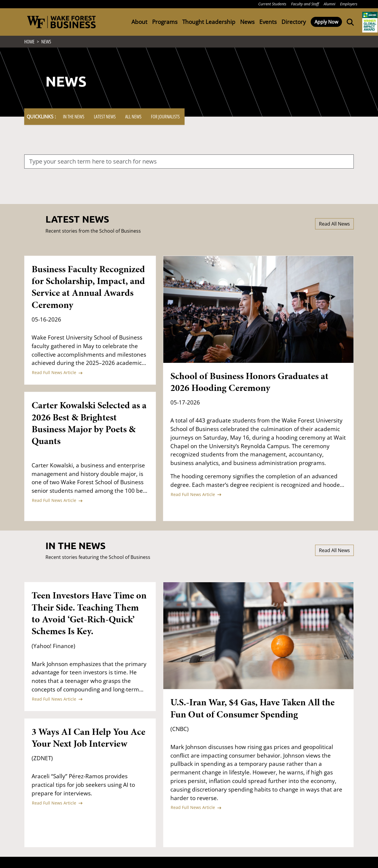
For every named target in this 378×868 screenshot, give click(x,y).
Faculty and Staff (305, 4)
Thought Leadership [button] (209, 22)
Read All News (334, 226)
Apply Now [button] (326, 22)
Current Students (272, 4)
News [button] (247, 22)
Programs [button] (165, 22)
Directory (294, 22)
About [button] (139, 22)
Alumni (330, 4)
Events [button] (268, 22)
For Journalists (165, 118)
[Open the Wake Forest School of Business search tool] (349, 22)
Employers (349, 4)
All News (133, 118)
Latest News (105, 118)
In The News (74, 118)
